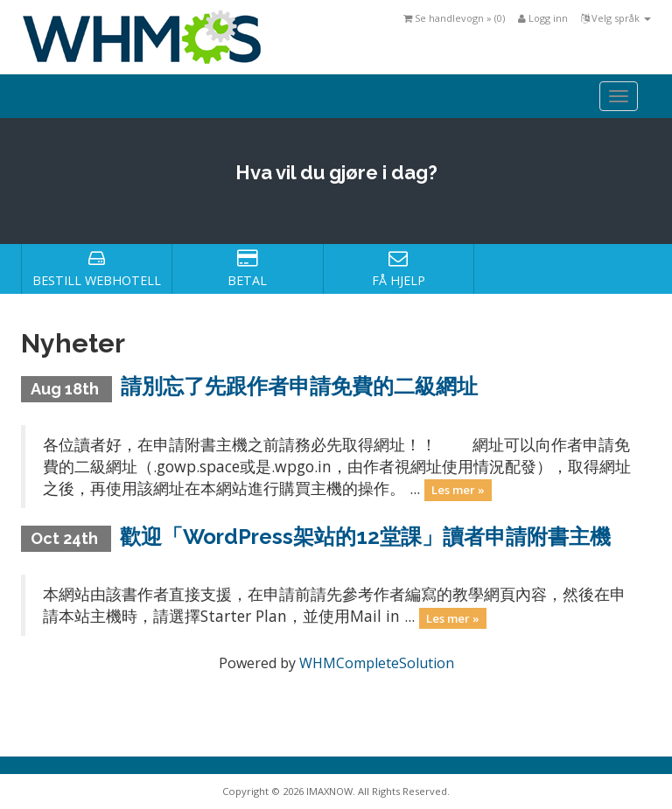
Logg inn (543, 18)
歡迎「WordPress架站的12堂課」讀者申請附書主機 (365, 537)
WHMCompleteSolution (377, 663)
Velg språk (616, 18)
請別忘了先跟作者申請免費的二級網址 (299, 386)
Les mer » (458, 490)
